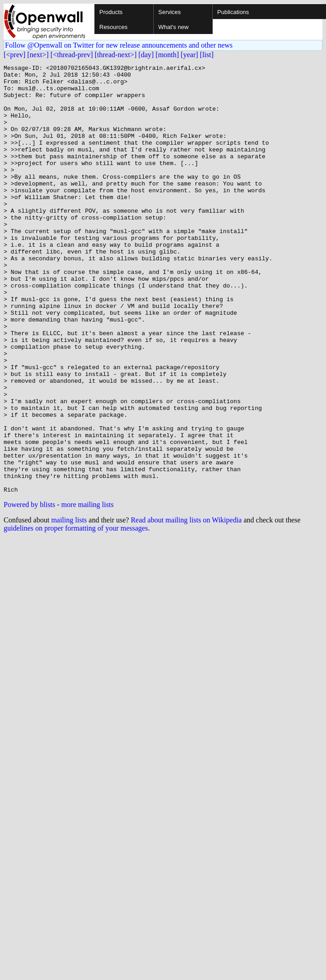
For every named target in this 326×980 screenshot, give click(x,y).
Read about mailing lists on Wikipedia (186, 606)
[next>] (38, 55)
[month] (167, 55)
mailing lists (69, 606)
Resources (113, 27)
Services (170, 12)
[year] (190, 55)
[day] (146, 55)
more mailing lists (88, 590)
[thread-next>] (116, 55)
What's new (173, 27)
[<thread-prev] (71, 55)
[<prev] (15, 55)
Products (111, 12)
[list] (207, 55)
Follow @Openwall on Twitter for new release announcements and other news (119, 45)
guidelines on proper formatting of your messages (76, 614)
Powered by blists (29, 590)
